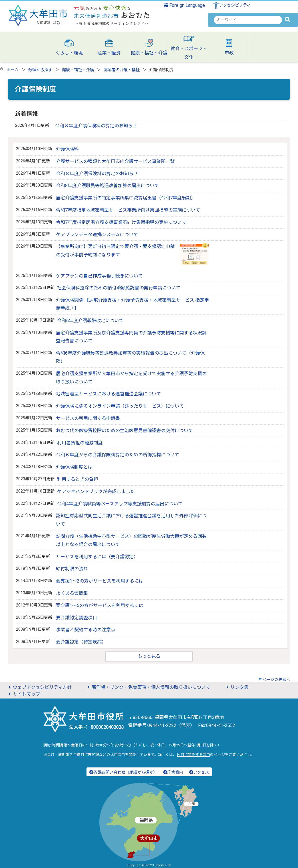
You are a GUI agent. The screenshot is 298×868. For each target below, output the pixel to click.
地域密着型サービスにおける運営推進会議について (108, 394)
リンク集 (237, 687)
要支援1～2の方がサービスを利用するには (100, 581)
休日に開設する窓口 (193, 755)
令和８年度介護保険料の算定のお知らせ (96, 126)
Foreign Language (185, 5)
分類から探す (40, 70)
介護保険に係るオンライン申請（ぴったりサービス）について (120, 406)
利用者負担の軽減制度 (80, 443)
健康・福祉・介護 (78, 70)
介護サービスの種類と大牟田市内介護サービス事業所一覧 (115, 161)
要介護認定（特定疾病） (81, 642)
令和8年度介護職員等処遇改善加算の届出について (107, 186)
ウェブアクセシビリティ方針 (39, 687)
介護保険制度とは (74, 467)
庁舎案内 (173, 772)
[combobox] (248, 20)
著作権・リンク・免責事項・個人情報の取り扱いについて (148, 687)
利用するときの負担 (78, 479)
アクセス (199, 772)
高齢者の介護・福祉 (122, 70)
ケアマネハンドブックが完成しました (96, 492)
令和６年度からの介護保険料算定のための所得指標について (118, 455)
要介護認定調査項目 (76, 618)
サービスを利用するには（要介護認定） (97, 557)
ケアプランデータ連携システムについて (97, 235)
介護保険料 (67, 149)
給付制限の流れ (72, 569)
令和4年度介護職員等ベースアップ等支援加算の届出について (120, 504)
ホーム (13, 70)
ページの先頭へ (277, 680)
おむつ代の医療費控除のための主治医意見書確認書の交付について (124, 431)
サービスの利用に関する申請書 (88, 418)
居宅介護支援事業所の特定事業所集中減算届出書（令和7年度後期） (126, 198)
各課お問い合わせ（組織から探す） (123, 772)
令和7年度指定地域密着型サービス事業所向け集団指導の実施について (128, 210)
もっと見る (149, 656)
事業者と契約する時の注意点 (86, 630)
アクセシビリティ (235, 5)
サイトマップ (24, 694)
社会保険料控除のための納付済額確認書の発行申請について (119, 288)
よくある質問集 (72, 593)
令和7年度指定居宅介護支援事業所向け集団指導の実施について (121, 222)
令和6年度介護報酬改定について (90, 321)
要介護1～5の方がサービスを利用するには (100, 605)
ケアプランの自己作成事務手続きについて (99, 276)
